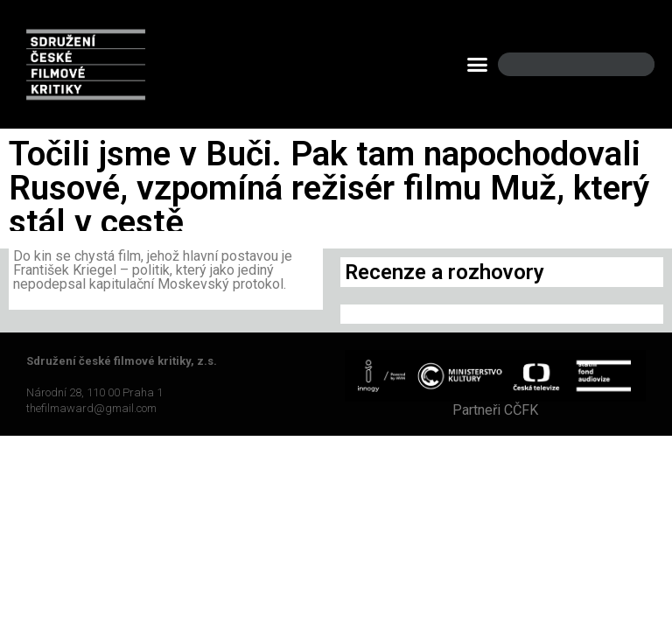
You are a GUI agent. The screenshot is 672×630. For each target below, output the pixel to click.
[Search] (626, 64)
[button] (478, 65)
